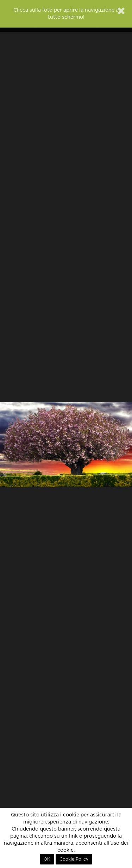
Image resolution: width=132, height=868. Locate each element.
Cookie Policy (74, 859)
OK (47, 859)
